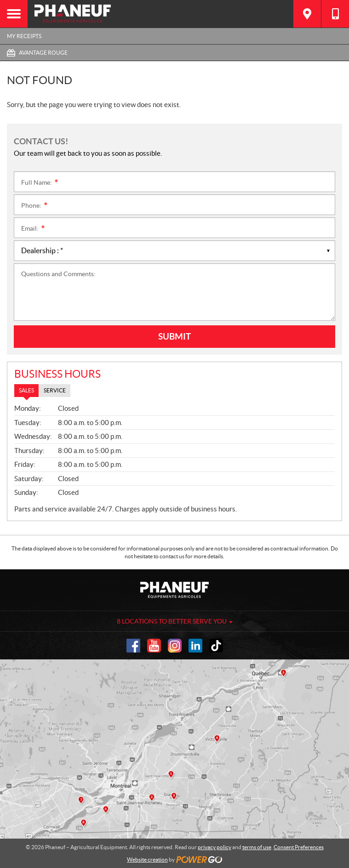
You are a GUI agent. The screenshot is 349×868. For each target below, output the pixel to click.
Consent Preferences (299, 847)
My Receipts (24, 36)
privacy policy (215, 847)
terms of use (257, 847)
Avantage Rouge (43, 53)
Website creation (147, 859)
